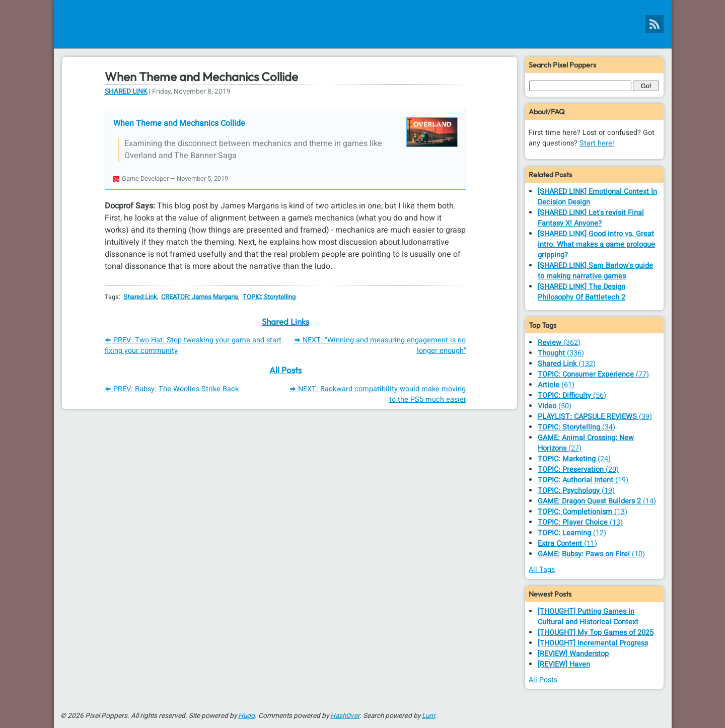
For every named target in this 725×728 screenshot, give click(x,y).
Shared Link (126, 92)
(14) (597, 501)
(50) (555, 406)
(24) (574, 459)
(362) (559, 343)
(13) (583, 512)
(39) (595, 417)
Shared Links (285, 321)
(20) (578, 469)
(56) (572, 395)
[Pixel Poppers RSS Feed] (655, 24)
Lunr (428, 716)
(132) (567, 364)
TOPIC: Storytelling (269, 297)
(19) (583, 480)
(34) (576, 427)
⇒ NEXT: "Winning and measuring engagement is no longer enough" (380, 345)
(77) (593, 374)
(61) (556, 385)
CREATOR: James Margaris (200, 297)
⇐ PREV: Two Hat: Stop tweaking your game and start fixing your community (193, 345)
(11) (567, 543)
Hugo (246, 716)
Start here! (597, 143)
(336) (561, 353)
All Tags (542, 570)
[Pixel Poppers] (363, 24)
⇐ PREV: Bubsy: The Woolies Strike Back (172, 389)
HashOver (345, 716)
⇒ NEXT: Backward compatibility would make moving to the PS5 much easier (378, 394)
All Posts (285, 370)
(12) (572, 533)
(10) (591, 554)
